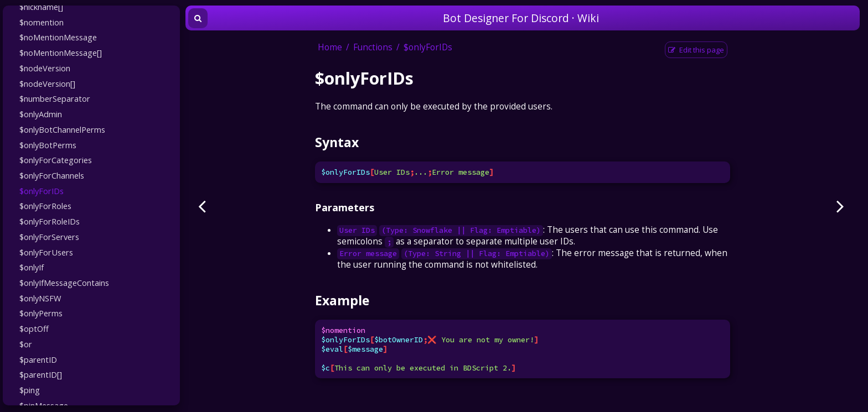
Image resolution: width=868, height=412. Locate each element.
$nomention (42, 22)
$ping (30, 390)
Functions (373, 47)
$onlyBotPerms (48, 145)
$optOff (34, 328)
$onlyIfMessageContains (64, 283)
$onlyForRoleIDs (50, 221)
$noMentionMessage (58, 37)
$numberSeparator (55, 98)
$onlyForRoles (45, 206)
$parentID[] (41, 374)
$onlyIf (32, 267)
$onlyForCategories (56, 160)
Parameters (345, 207)
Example (342, 300)
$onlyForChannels (52, 175)
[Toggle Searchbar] (198, 18)
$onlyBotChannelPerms (62, 129)
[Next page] (840, 206)
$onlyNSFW (40, 298)
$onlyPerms (41, 313)
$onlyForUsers (46, 252)
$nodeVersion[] (47, 84)
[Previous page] (202, 206)
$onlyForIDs (42, 191)
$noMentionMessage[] (61, 53)
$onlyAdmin (41, 114)
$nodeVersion (45, 68)
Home (330, 47)
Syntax (337, 142)
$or (26, 344)
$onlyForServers (49, 237)
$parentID (38, 359)
